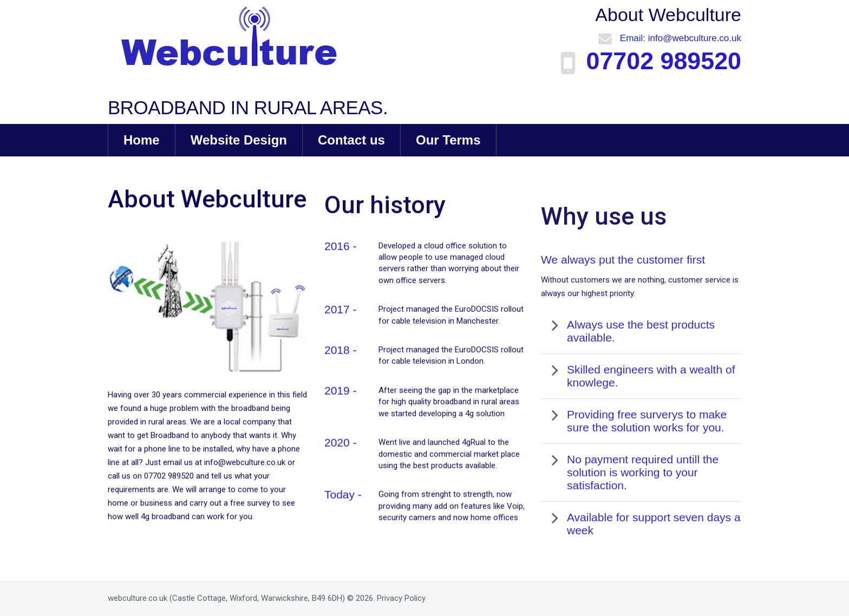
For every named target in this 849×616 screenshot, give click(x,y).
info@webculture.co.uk (695, 38)
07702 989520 (660, 61)
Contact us (351, 140)
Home (142, 140)
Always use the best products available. (641, 371)
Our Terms (448, 140)
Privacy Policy (401, 598)
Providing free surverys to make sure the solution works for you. (647, 461)
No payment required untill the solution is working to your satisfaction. (643, 512)
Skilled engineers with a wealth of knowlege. (651, 416)
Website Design (239, 140)
